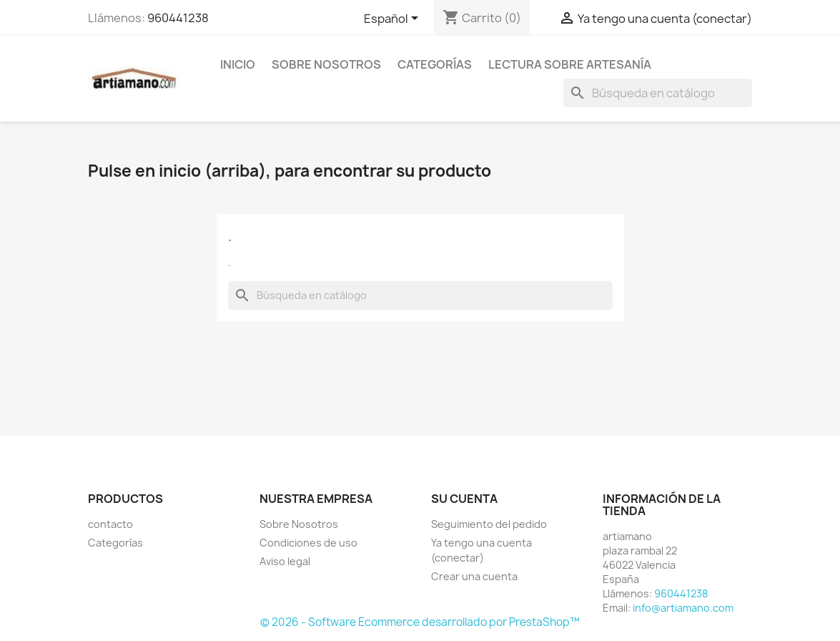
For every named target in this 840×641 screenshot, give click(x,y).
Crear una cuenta (474, 576)
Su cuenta (464, 499)
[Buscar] (658, 93)
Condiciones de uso (308, 543)
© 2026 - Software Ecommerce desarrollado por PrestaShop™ (420, 622)
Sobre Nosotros (326, 64)
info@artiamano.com (683, 608)
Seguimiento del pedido (489, 524)
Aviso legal (285, 561)
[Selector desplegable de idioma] (394, 19)
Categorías (435, 64)
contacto (110, 524)
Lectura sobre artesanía (570, 64)
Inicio (238, 64)
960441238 (178, 18)
